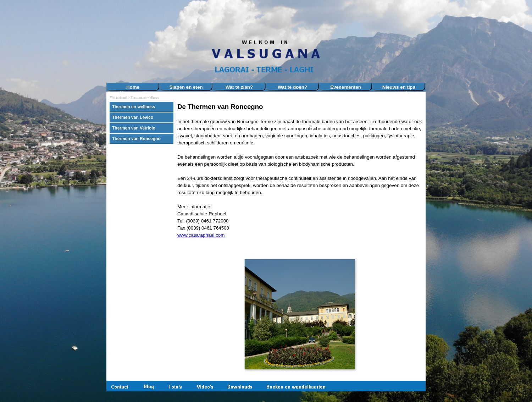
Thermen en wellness (145, 98)
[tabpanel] (300, 174)
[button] (300, 314)
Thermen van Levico (133, 117)
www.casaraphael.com (201, 235)
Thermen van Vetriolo (134, 128)
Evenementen (346, 87)
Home (133, 87)
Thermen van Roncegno (136, 139)
